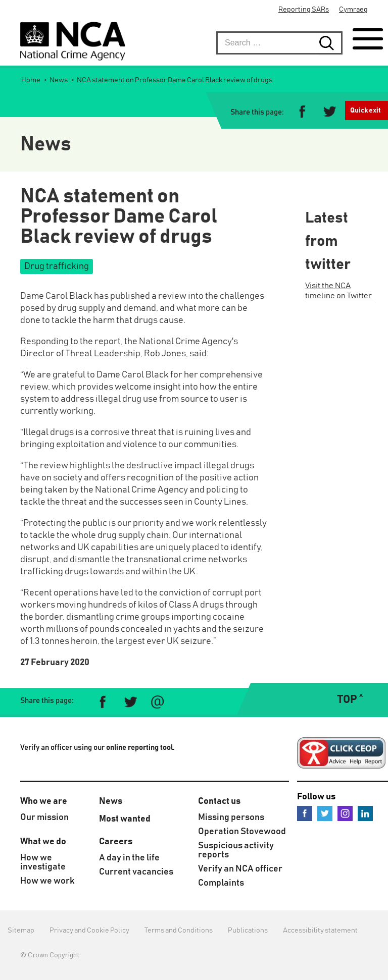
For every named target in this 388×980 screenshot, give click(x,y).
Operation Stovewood (242, 832)
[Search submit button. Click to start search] (331, 43)
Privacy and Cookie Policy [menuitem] (89, 931)
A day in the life (129, 858)
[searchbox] (279, 43)
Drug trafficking (57, 266)
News (111, 801)
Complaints (221, 883)
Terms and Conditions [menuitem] (179, 931)
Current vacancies (136, 872)
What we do (43, 842)
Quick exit (366, 111)
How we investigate (43, 862)
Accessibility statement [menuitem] (320, 931)
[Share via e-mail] (157, 702)
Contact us (219, 801)
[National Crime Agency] (73, 41)
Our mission (44, 818)
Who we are (44, 801)
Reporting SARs (304, 10)
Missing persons (231, 818)
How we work (47, 881)
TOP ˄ (350, 700)
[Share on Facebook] (302, 113)
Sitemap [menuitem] (21, 931)
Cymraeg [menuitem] (353, 10)
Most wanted (125, 819)
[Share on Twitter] (329, 113)
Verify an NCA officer (240, 869)
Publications (248, 931)
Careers (116, 842)
